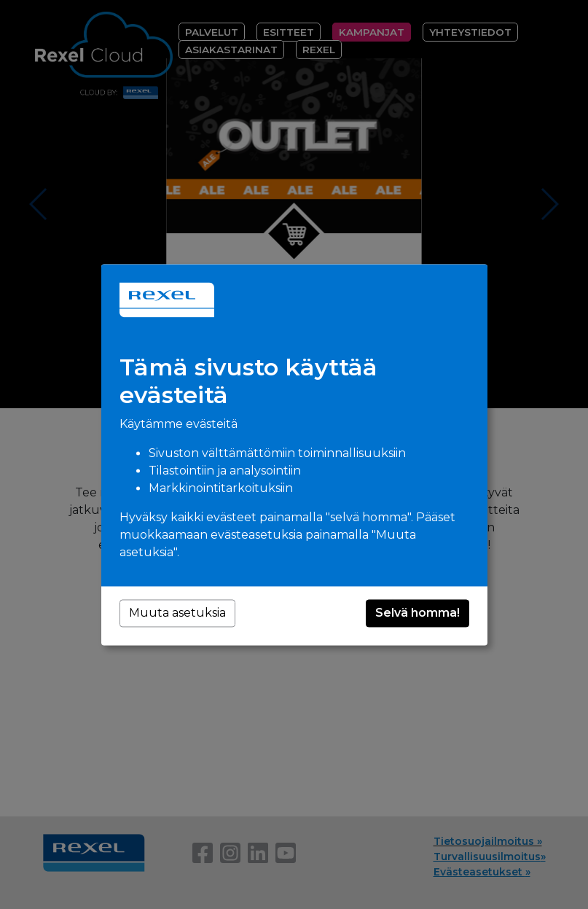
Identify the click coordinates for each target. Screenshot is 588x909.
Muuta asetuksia (177, 613)
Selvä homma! (418, 613)
